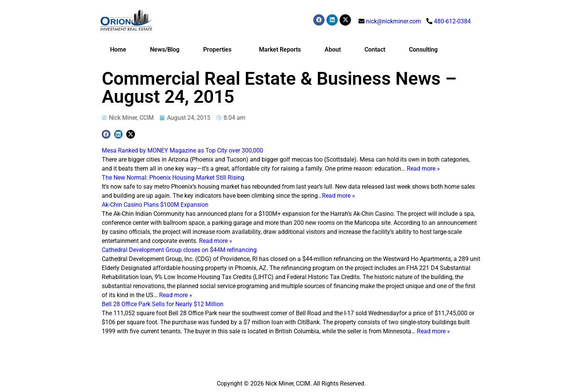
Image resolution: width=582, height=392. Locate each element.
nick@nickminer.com (394, 21)
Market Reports (280, 50)
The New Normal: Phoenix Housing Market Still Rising (173, 178)
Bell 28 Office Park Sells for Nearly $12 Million (163, 304)
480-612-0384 (452, 21)
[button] (106, 134)
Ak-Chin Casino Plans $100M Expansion (155, 205)
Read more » (423, 169)
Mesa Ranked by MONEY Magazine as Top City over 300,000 (182, 150)
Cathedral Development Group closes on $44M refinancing (179, 250)
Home (118, 50)
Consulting (423, 50)
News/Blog (165, 50)
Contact (375, 50)
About (333, 50)
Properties (219, 50)
